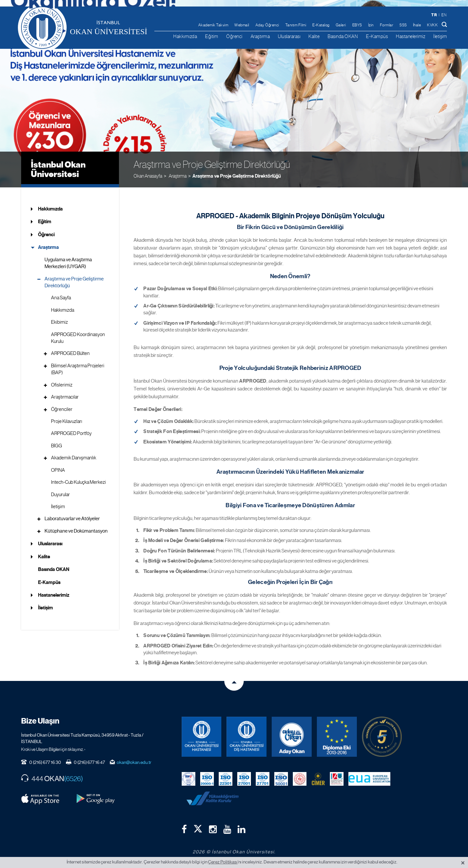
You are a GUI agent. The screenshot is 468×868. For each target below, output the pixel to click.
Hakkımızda (185, 36)
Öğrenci (234, 36)
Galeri (341, 25)
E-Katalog (321, 25)
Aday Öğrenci (267, 25)
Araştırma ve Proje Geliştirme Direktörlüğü (237, 176)
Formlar (387, 25)
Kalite (314, 36)
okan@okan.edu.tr (134, 762)
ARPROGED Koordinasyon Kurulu (78, 338)
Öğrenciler (62, 409)
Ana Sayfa (61, 298)
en (444, 15)
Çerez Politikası (223, 862)
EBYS (357, 25)
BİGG (57, 446)
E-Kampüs (377, 36)
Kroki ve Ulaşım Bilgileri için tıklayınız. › (53, 749)
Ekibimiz (59, 322)
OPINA (58, 470)
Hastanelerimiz (410, 36)
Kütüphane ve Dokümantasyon (76, 531)
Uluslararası (289, 36)
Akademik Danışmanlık (74, 458)
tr (434, 15)
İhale (417, 25)
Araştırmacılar (65, 397)
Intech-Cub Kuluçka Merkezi (78, 482)
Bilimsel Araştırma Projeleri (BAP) (78, 369)
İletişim (440, 36)
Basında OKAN (343, 36)
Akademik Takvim (213, 25)
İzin (371, 25)
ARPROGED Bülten (70, 353)
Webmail (242, 25)
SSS (403, 25)
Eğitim (212, 36)
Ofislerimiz (62, 385)
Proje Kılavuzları (67, 421)
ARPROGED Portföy (71, 433)
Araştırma (260, 36)
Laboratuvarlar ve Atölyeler (72, 519)
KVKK (432, 25)
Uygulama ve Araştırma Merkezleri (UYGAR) (68, 263)
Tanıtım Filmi (296, 25)
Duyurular (60, 495)
